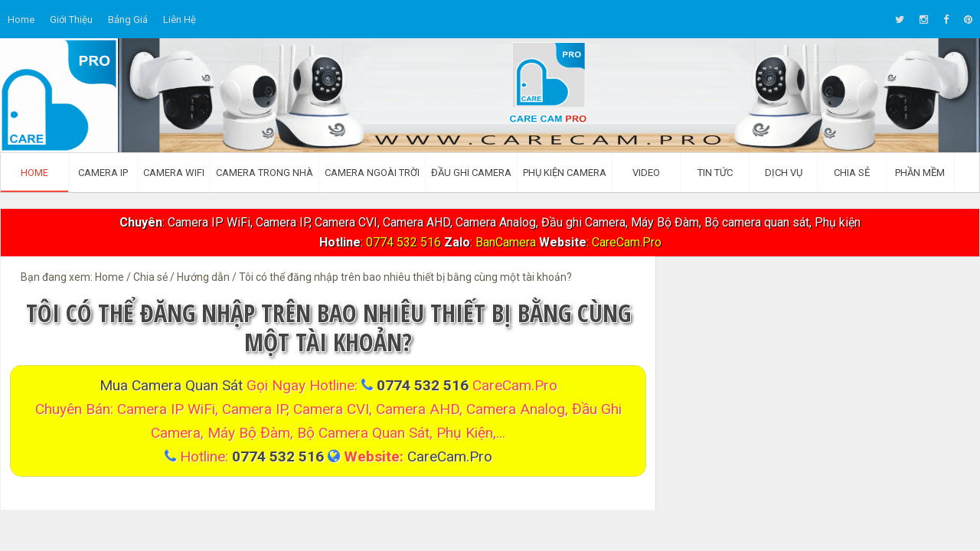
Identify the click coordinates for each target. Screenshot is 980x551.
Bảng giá (128, 20)
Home (21, 20)
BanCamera (507, 242)
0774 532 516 (403, 242)
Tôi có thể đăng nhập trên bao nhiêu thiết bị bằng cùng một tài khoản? (328, 327)
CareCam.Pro (627, 242)
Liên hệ (180, 20)
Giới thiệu (71, 20)
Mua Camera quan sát (173, 385)
